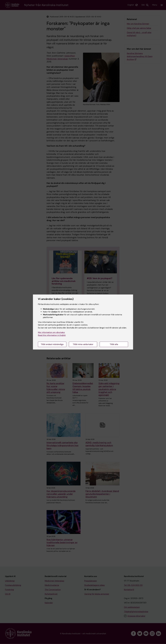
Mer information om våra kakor (51, 332)
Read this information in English (52, 335)
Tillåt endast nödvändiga (52, 344)
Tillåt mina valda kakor (83, 344)
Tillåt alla (114, 344)
